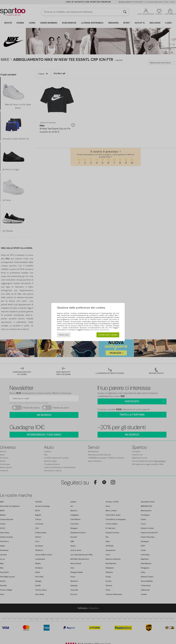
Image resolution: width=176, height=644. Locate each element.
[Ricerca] (125, 12)
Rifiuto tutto (64, 335)
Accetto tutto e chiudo (108, 335)
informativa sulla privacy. (100, 330)
